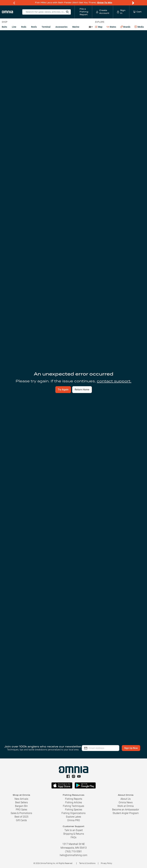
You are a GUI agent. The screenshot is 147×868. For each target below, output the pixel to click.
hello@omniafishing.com (73, 857)
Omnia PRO (74, 822)
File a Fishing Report (114, 45)
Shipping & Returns (74, 836)
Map (99, 27)
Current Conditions (29, 66)
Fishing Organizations (73, 815)
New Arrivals (21, 801)
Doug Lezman (94, 334)
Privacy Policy (106, 865)
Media (139, 27)
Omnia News (126, 804)
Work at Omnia (126, 808)
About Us (126, 801)
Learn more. (104, 599)
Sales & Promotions (21, 815)
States (111, 27)
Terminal (46, 27)
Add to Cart (34, 406)
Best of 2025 (21, 819)
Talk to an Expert (74, 832)
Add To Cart (17, 242)
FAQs (73, 839)
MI (3, 34)
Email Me (107, 406)
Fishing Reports (74, 801)
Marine (76, 27)
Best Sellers (21, 804)
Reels (34, 27)
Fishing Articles (74, 804)
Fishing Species (74, 811)
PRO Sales (21, 811)
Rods (24, 27)
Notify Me (106, 589)
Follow (138, 45)
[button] (73, 710)
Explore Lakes (73, 819)
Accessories (61, 27)
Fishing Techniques (73, 808)
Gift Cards (21, 822)
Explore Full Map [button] (131, 149)
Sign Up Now (101, 752)
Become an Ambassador (126, 811)
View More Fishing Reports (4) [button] (74, 546)
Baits (4, 27)
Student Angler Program (126, 815)
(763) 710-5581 (73, 853)
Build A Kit (17, 236)
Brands (125, 27)
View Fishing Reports (40, 155)
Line (14, 27)
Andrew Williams (23, 334)
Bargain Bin (21, 808)
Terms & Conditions (87, 865)
